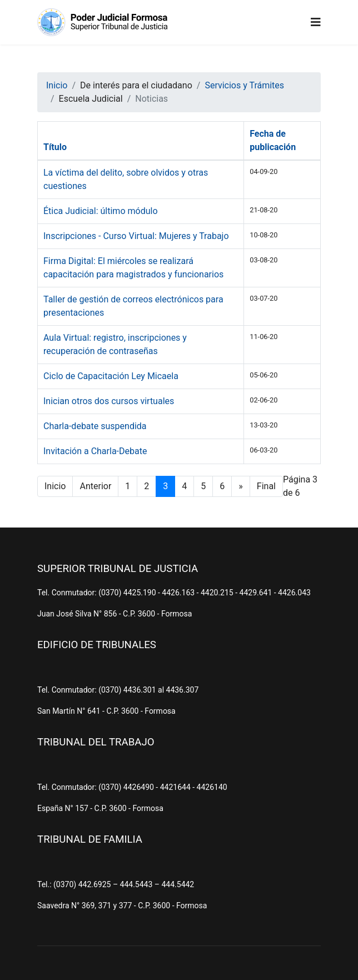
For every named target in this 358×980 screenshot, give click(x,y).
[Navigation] (316, 22)
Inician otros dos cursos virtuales (109, 401)
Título (55, 147)
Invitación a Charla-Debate (95, 451)
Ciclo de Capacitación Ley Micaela (111, 376)
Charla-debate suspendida (95, 426)
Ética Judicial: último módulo (101, 211)
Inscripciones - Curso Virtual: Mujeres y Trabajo (136, 236)
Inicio (55, 486)
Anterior (95, 486)
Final (266, 486)
